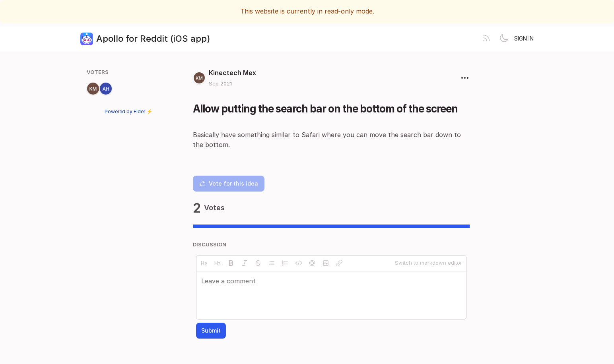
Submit (211, 330)
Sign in (524, 38)
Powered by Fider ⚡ (128, 111)
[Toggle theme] (504, 39)
